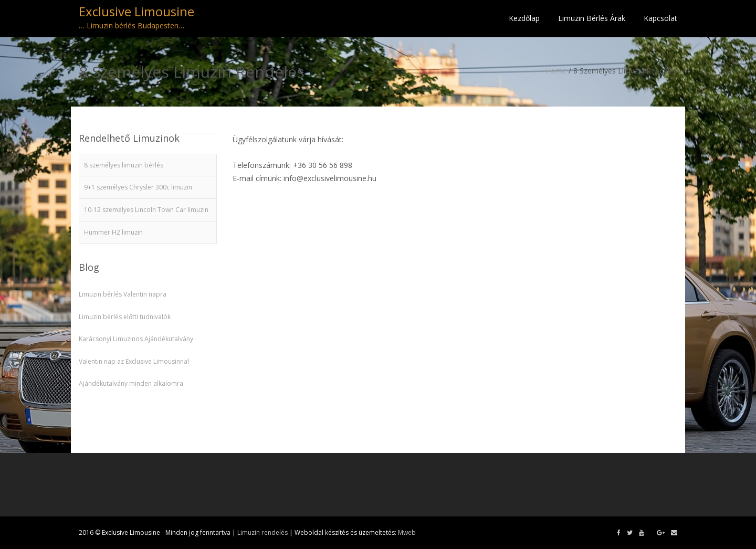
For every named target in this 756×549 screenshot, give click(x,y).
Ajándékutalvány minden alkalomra (131, 383)
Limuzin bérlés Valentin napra (123, 294)
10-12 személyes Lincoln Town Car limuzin (146, 210)
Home (556, 71)
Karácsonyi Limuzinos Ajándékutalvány (136, 339)
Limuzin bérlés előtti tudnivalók (125, 317)
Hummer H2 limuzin (113, 232)
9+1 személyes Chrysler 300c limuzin (138, 187)
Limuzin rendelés (262, 532)
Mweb (407, 532)
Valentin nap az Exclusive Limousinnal (134, 361)
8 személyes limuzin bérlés (124, 165)
